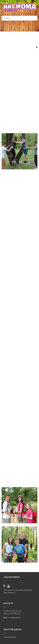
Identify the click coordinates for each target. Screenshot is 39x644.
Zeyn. (14, 590)
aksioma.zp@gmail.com (13, 618)
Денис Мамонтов (10, 593)
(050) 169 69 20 (16, 611)
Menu (7, 18)
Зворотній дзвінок (10, 637)
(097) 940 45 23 (16, 614)
